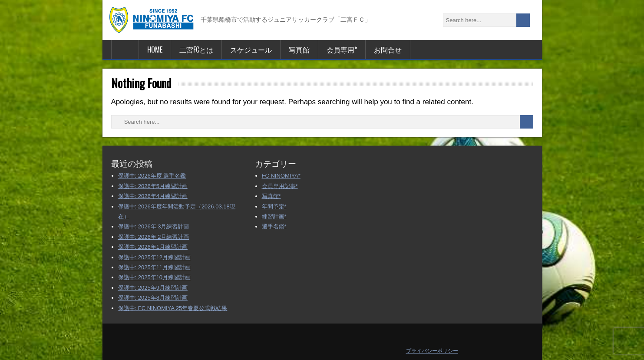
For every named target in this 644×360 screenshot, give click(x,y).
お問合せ (388, 50)
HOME (155, 50)
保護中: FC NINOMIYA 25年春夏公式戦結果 (173, 308)
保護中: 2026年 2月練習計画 (154, 237)
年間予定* (274, 206)
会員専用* (342, 50)
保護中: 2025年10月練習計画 (155, 277)
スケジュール (251, 50)
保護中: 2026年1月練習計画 (153, 247)
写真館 (299, 50)
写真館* (271, 196)
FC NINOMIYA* (281, 176)
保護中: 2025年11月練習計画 (155, 267)
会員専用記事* (280, 186)
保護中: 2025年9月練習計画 (153, 288)
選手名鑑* (274, 226)
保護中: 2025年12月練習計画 (155, 257)
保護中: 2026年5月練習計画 (153, 186)
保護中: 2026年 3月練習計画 (154, 226)
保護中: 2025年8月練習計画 (153, 298)
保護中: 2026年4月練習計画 (153, 196)
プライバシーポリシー (432, 351)
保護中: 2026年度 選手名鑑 (152, 176)
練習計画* (274, 216)
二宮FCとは (196, 50)
